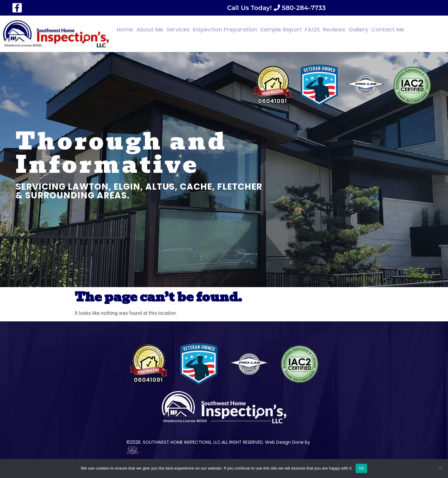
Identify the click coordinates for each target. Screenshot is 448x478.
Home (125, 29)
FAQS (312, 29)
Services (178, 29)
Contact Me (388, 29)
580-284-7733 (303, 8)
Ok (361, 468)
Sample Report (281, 29)
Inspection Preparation (225, 29)
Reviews (334, 29)
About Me (150, 29)
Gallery (358, 29)
